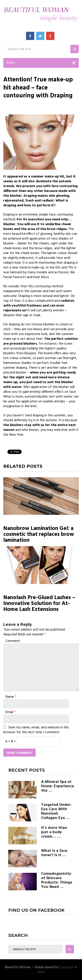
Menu (11, 63)
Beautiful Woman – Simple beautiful (31, 967)
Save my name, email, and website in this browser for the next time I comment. (36, 730)
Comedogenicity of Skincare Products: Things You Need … (57, 880)
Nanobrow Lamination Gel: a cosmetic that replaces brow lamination (39, 535)
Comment (13, 641)
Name (11, 697)
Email (10, 712)
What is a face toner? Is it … (54, 853)
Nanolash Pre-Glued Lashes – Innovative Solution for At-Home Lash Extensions (39, 604)
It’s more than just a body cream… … (54, 832)
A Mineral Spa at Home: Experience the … (58, 786)
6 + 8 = (11, 742)
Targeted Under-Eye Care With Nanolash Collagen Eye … (57, 812)
